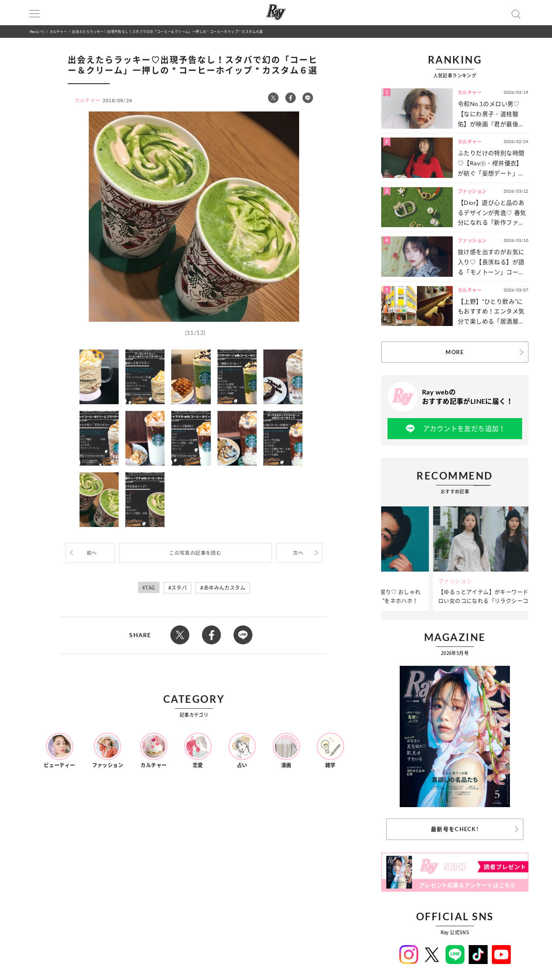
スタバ (179, 588)
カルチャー (58, 31)
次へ (298, 553)
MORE (455, 352)
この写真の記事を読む (195, 553)
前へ (92, 553)
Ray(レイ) (37, 31)
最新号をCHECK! (455, 829)
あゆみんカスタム (224, 588)
